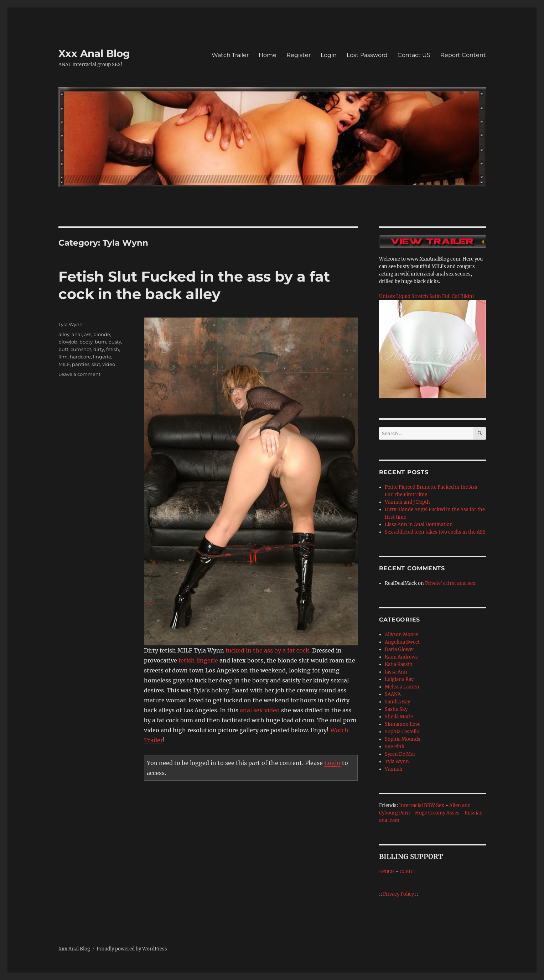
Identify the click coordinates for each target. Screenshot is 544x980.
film (63, 357)
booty (86, 342)
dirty (99, 349)
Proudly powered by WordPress (132, 949)
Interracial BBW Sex (422, 805)
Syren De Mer (400, 754)
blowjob (68, 342)
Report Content (463, 55)
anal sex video (260, 710)
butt (63, 349)
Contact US (414, 55)
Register (299, 55)
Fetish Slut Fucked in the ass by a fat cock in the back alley (194, 285)
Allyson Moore (401, 635)
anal (77, 334)
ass (88, 334)
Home (268, 55)
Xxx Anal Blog (94, 53)
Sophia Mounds (403, 739)
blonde (102, 334)
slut (96, 364)
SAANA (393, 694)
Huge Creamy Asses (437, 813)
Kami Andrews (401, 657)
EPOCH (387, 872)
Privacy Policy (398, 894)
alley (64, 334)
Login (329, 55)
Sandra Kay (397, 702)
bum (100, 342)
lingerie (102, 357)
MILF (64, 364)
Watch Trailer (230, 55)
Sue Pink (395, 747)
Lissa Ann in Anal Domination (419, 525)
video (109, 364)
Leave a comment (79, 374)
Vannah (394, 769)
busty (115, 342)
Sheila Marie (399, 717)
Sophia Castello (402, 732)
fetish (113, 349)
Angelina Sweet (402, 642)
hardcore (80, 357)
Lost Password (367, 55)
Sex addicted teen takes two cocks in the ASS (435, 532)
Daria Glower (400, 649)
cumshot (81, 349)
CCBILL (408, 872)
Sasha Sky (396, 709)
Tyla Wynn (71, 324)
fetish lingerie (198, 660)
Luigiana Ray (399, 679)
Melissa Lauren (402, 687)
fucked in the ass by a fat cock (267, 650)
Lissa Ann (396, 672)
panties (81, 364)
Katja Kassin (399, 664)
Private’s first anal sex (450, 583)
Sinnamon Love (403, 724)
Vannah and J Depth (407, 502)
